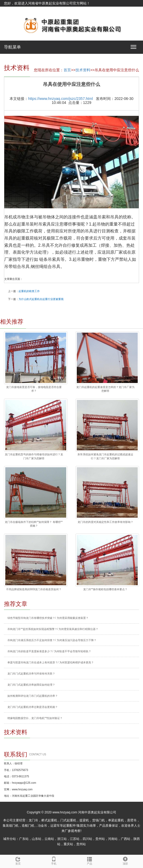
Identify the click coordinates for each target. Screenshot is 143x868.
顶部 (125, 860)
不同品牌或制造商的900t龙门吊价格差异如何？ (34, 589)
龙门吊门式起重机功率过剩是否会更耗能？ (33, 707)
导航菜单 (12, 47)
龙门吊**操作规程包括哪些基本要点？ (105, 589)
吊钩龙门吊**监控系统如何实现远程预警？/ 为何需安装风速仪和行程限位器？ (53, 629)
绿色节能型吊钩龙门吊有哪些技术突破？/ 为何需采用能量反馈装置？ (48, 618)
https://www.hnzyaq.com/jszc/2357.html (60, 99)
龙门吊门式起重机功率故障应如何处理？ (31, 685)
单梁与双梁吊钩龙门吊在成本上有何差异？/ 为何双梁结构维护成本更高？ (51, 662)
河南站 (113, 839)
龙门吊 (33, 820)
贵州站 (100, 839)
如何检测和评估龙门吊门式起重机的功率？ (33, 696)
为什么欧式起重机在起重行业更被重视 (41, 299)
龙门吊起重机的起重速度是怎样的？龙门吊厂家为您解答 (105, 389)
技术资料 (83, 70)
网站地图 (11, 10)
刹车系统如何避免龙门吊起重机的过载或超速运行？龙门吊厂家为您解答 (105, 456)
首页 (67, 70)
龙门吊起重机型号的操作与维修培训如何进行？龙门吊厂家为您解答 (34, 456)
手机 (54, 860)
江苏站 (75, 839)
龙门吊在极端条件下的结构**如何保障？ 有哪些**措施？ (34, 524)
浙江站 (62, 839)
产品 (89, 860)
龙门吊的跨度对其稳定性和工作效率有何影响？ (105, 522)
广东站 (24, 839)
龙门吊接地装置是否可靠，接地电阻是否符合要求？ (34, 389)
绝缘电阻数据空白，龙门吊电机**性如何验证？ (35, 718)
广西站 (126, 839)
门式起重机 (68, 820)
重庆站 (68, 844)
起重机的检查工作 (29, 291)
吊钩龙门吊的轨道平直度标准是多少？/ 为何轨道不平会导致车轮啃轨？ (49, 651)
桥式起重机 (49, 820)
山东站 (37, 839)
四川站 (87, 839)
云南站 (49, 839)
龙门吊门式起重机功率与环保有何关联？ (31, 674)
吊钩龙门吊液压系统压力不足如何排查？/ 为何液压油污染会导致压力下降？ (52, 640)
